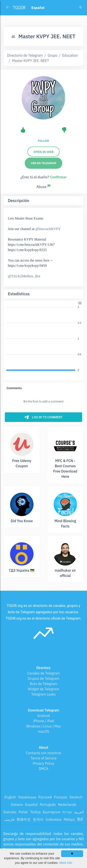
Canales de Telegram (43, 673)
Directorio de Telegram (25, 55)
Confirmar (58, 177)
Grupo (52, 55)
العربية (79, 812)
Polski (23, 812)
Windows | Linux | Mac (43, 726)
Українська (27, 797)
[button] (80, 303)
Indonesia (53, 819)
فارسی (9, 819)
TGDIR (19, 8)
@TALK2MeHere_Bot (24, 276)
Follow (43, 141)
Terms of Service (43, 758)
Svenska (10, 812)
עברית (67, 812)
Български (52, 812)
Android (43, 716)
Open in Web (43, 152)
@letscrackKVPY (48, 229)
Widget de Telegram (43, 689)
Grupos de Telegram (43, 678)
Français (61, 797)
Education (70, 55)
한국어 (38, 819)
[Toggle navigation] (80, 8)
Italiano (17, 805)
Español (31, 805)
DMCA (44, 769)
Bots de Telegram (43, 684)
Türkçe (36, 812)
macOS (43, 731)
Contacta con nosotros (43, 753)
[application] (43, 339)
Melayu (69, 819)
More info (66, 863)
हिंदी (80, 819)
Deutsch (76, 797)
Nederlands (67, 805)
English (10, 797)
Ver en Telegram (43, 163)
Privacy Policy (43, 763)
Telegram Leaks (44, 694)
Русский (45, 797)
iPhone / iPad (43, 721)
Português (48, 805)
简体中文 (24, 819)
